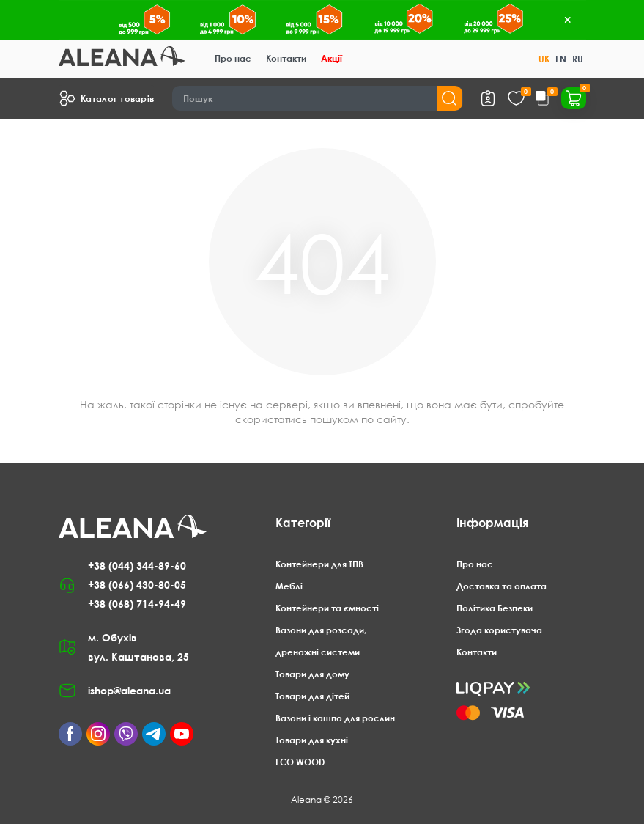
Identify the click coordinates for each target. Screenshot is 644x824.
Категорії (303, 523)
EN (561, 59)
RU (578, 59)
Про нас (233, 58)
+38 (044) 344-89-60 (137, 566)
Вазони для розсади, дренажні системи (321, 641)
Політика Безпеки (495, 608)
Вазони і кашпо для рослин (335, 718)
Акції (332, 58)
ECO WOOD (300, 762)
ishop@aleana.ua (129, 690)
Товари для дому (312, 674)
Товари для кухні (312, 740)
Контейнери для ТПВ (319, 564)
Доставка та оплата (501, 586)
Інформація (492, 523)
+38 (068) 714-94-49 (137, 604)
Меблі (289, 586)
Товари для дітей (312, 696)
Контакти (286, 58)
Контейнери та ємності (327, 608)
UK (544, 59)
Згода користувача (499, 630)
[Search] (318, 98)
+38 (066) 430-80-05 (137, 585)
